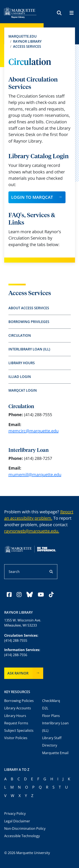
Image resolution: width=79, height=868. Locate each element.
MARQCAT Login (23, 390)
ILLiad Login (20, 377)
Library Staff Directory (52, 742)
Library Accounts (18, 708)
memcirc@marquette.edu (33, 431)
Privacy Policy (15, 813)
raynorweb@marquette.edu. (32, 531)
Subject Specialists (19, 730)
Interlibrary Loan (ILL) (29, 349)
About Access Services (29, 308)
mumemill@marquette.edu (35, 475)
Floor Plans (51, 716)
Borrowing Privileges (29, 322)
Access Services (27, 46)
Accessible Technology (22, 836)
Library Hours (22, 363)
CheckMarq (51, 701)
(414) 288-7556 (16, 655)
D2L (45, 708)
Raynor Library (27, 41)
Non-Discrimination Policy (25, 828)
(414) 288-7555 (16, 640)
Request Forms (16, 723)
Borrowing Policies (19, 701)
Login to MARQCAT (32, 197)
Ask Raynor (18, 673)
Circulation (20, 335)
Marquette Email (55, 753)
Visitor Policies (16, 738)
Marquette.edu (23, 36)
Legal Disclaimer (17, 821)
